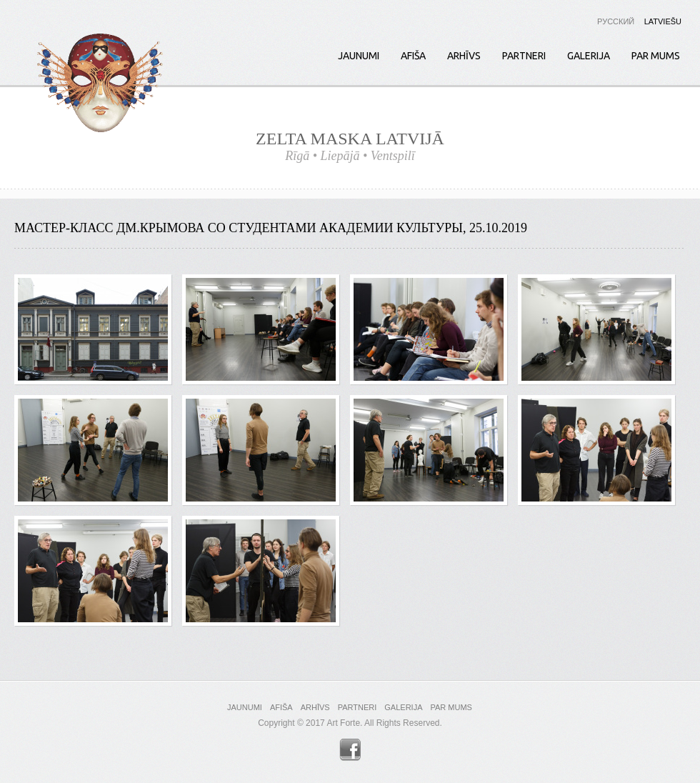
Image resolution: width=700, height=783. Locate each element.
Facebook (350, 750)
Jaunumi (359, 56)
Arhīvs (464, 56)
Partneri (524, 56)
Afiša (413, 56)
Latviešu (663, 21)
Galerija (589, 56)
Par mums (656, 56)
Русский (616, 21)
